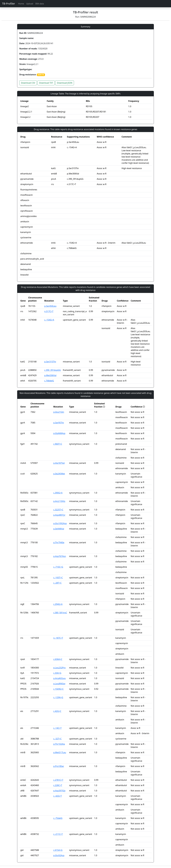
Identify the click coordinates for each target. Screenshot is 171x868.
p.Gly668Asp (59, 433)
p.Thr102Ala (59, 744)
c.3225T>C (58, 510)
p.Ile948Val (59, 529)
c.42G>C (57, 711)
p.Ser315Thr (50, 362)
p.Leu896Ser (59, 684)
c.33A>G (57, 673)
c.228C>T (58, 785)
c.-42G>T (57, 796)
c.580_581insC (60, 613)
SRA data (40, 4)
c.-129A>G (58, 697)
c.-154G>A (49, 320)
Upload (30, 4)
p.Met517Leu (60, 752)
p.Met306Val (50, 375)
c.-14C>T (57, 728)
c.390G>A (58, 493)
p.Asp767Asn (60, 556)
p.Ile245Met (59, 474)
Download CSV (28, 83)
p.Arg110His (59, 501)
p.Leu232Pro (59, 668)
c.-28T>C (57, 583)
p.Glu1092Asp (60, 523)
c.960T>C (58, 444)
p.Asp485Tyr (59, 515)
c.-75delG (58, 818)
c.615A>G (58, 850)
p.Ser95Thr (59, 423)
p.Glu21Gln (59, 412)
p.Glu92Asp (59, 855)
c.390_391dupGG (53, 370)
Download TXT (46, 83)
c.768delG (49, 381)
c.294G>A (58, 604)
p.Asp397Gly (59, 791)
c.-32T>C (57, 739)
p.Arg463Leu (59, 678)
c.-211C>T (58, 834)
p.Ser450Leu (50, 306)
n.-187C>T (58, 638)
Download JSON (65, 83)
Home (21, 4)
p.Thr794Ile (59, 542)
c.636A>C (58, 659)
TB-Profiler (9, 4)
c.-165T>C (58, 578)
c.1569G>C (58, 689)
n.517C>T (49, 311)
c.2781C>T (58, 780)
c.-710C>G (58, 567)
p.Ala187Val (59, 463)
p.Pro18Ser (59, 766)
